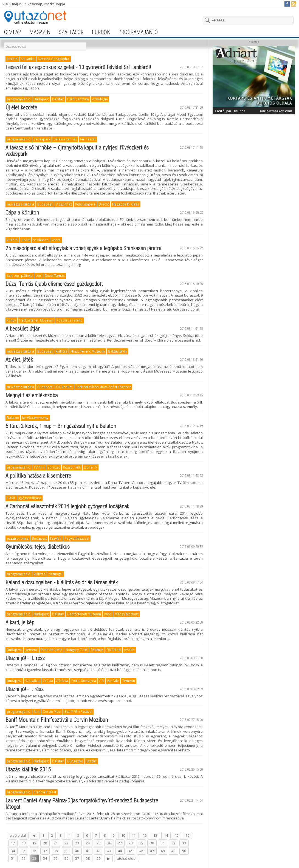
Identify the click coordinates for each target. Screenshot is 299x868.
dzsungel (56, 574)
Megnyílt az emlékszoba (32, 395)
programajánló (138, 32)
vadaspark (42, 139)
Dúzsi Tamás (55, 276)
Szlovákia (32, 681)
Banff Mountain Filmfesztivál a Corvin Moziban (57, 720)
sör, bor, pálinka (20, 276)
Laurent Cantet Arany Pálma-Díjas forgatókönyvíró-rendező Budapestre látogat (82, 804)
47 (152, 851)
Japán (25, 240)
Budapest (41, 99)
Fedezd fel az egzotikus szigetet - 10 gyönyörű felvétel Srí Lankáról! (78, 67)
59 (98, 858)
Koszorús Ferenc (69, 320)
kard (108, 614)
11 (134, 835)
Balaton (13, 418)
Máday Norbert (127, 614)
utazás (91, 761)
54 (45, 858)
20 (45, 843)
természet (88, 139)
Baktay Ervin (117, 351)
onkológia (100, 99)
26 (109, 843)
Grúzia (48, 681)
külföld (12, 59)
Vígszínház (64, 204)
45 (131, 851)
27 (120, 843)
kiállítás (58, 99)
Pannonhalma (52, 650)
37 (45, 851)
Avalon (129, 650)
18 (24, 843)
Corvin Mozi (52, 711)
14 (166, 835)
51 (13, 858)
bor (39, 276)
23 (77, 843)
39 (66, 851)
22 (66, 843)
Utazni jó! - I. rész (25, 689)
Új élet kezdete (21, 108)
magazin (40, 32)
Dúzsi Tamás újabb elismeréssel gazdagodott (54, 284)
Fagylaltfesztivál (77, 538)
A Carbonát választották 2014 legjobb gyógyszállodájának (67, 506)
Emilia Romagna (84, 681)
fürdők (101, 32)
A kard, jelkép (20, 622)
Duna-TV (91, 467)
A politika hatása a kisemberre (38, 476)
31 (163, 843)
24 (88, 843)
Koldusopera (85, 204)
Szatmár (97, 650)
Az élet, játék (19, 360)
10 (123, 835)
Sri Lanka (28, 59)
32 (173, 843)
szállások (71, 32)
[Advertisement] (254, 151)
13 (155, 835)
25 (98, 843)
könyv (11, 320)
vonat (56, 240)
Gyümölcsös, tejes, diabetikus (38, 547)
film (37, 711)
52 (24, 858)
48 (163, 851)
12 (145, 835)
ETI (101, 681)
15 (177, 835)
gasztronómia (18, 538)
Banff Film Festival (78, 711)
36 (34, 851)
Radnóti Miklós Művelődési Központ (103, 387)
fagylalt (56, 538)
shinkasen (41, 240)
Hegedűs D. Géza (126, 204)
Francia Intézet (45, 792)
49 (173, 851)
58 (88, 858)
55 (56, 858)
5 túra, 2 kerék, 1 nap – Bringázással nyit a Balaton (61, 426)
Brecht (104, 204)
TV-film (39, 467)
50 (184, 851)
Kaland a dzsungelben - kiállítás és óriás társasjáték (62, 582)
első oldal (18, 835)
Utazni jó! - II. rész (25, 658)
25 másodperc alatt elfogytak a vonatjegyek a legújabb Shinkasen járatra (83, 248)
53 (34, 858)
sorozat (54, 467)
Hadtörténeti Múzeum (36, 320)
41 (88, 851)
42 (98, 851)
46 (141, 851)
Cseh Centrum (78, 99)
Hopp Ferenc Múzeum (88, 351)
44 (120, 851)
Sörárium (114, 650)
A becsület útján (23, 329)
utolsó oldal (127, 858)
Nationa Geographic (54, 59)
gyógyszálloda (30, 498)
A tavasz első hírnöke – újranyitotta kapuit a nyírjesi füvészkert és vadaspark (77, 151)
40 (77, 851)
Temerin (129, 681)
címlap (13, 32)
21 (56, 843)
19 (34, 843)
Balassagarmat (65, 139)
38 (56, 851)
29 (141, 843)
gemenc (31, 650)
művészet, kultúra (20, 204)
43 (109, 851)
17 (13, 843)
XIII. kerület (64, 387)
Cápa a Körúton (22, 213)
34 (13, 851)
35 (24, 851)
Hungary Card (76, 650)
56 (66, 858)
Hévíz (11, 498)
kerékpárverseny (35, 418)
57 (77, 858)
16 (187, 835)
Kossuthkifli (72, 467)
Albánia (62, 681)
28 (131, 843)
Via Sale (113, 681)
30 (152, 843)
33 (184, 843)
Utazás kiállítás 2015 (28, 770)
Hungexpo (75, 761)
